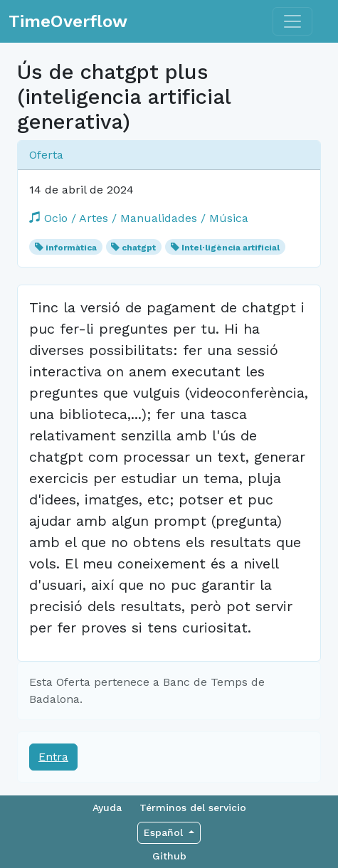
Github (169, 856)
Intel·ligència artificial (231, 248)
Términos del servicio (193, 808)
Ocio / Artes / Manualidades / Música (139, 218)
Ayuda (107, 808)
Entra (53, 757)
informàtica (71, 248)
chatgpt (139, 248)
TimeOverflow (68, 21)
